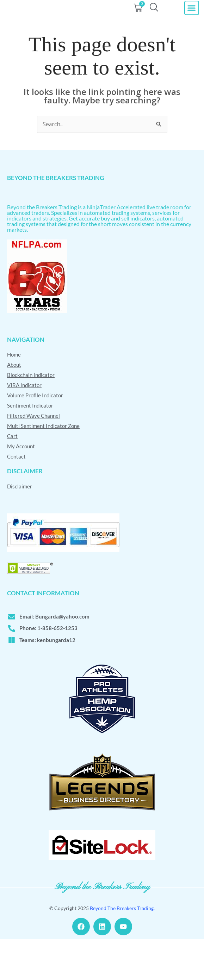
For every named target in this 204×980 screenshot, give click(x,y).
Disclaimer (20, 526)
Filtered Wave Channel (33, 456)
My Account (21, 487)
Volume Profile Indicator (35, 436)
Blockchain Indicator (31, 415)
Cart (12, 476)
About (14, 405)
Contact (16, 497)
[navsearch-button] (154, 20)
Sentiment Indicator (30, 446)
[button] (192, 20)
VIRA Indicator (24, 425)
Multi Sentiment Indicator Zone (43, 466)
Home (14, 395)
